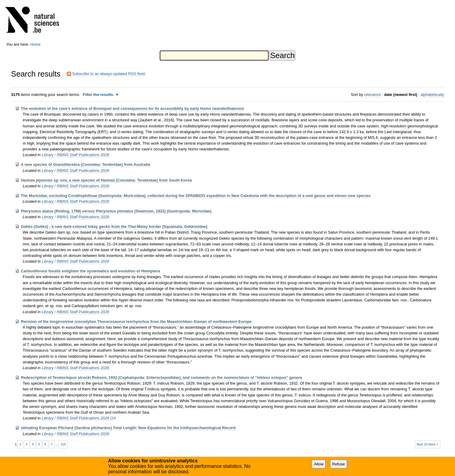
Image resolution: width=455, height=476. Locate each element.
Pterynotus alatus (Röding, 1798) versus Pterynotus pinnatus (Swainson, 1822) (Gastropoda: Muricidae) (116, 211)
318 (63, 444)
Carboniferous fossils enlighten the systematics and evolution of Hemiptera (90, 271)
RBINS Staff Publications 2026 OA (86, 418)
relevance (372, 95)
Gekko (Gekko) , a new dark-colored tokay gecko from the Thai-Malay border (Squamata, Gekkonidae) (114, 227)
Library (48, 155)
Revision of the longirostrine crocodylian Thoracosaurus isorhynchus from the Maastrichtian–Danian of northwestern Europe (136, 322)
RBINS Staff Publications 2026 (83, 155)
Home (35, 44)
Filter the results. (99, 95)
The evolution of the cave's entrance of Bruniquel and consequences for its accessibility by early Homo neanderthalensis (133, 108)
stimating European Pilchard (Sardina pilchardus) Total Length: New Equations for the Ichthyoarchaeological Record (128, 428)
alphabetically (432, 95)
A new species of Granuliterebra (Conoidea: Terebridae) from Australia (85, 164)
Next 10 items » (427, 444)
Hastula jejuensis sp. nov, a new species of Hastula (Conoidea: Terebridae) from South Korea (106, 180)
